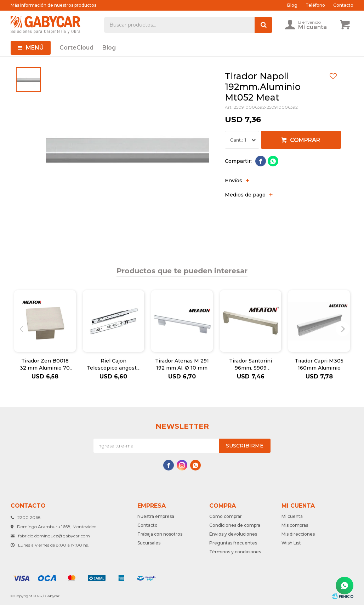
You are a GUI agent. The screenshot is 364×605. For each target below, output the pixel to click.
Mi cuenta (292, 516)
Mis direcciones (298, 534)
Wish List (291, 543)
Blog (109, 48)
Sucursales (149, 543)
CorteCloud (76, 48)
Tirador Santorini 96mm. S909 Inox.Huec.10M (251, 364)
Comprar (305, 140)
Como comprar (226, 516)
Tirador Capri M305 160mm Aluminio (319, 364)
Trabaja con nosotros (160, 534)
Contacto (343, 5)
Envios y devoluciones (233, 534)
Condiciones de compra (235, 525)
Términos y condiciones (235, 552)
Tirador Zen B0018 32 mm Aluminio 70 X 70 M (45, 364)
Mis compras (295, 525)
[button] (343, 329)
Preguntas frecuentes (233, 543)
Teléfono (315, 5)
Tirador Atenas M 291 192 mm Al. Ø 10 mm (182, 364)
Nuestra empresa (156, 516)
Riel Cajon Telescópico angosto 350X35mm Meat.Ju (113, 364)
